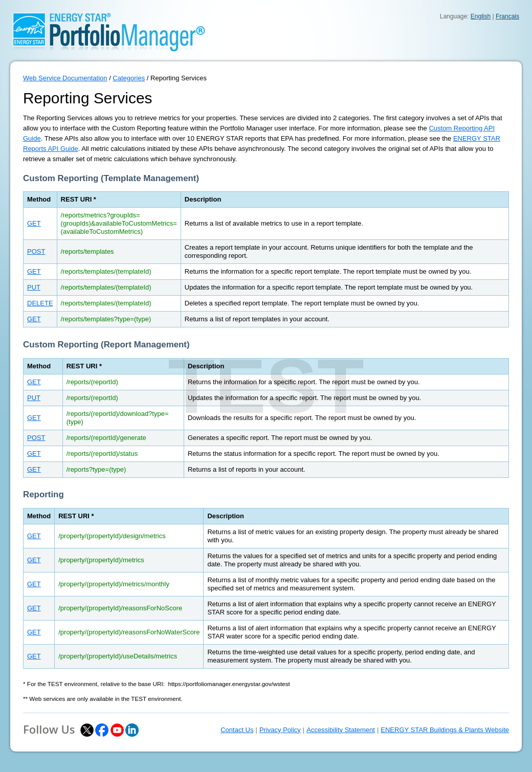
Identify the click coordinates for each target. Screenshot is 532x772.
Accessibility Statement (341, 730)
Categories (129, 78)
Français (507, 16)
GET (34, 223)
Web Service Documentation (65, 78)
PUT (34, 287)
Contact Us (237, 730)
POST (36, 251)
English (481, 16)
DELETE (40, 303)
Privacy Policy (280, 730)
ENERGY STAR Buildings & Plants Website (445, 730)
